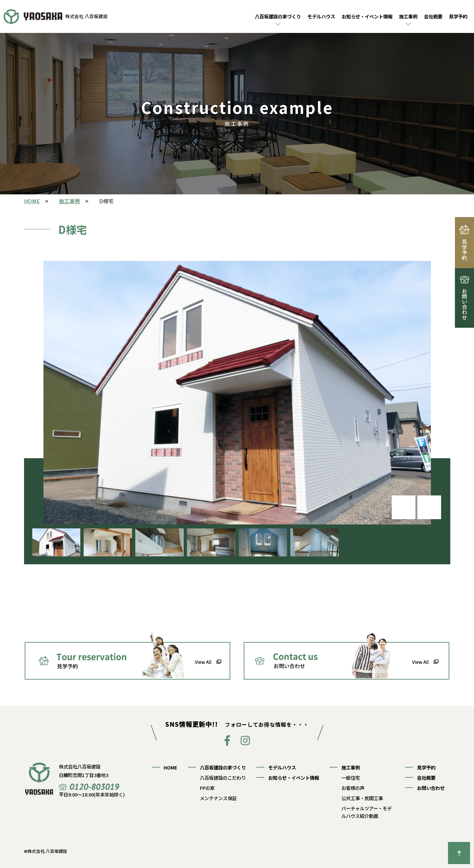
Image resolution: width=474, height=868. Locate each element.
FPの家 (207, 788)
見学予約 (458, 16)
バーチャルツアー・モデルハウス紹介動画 (367, 812)
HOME (171, 767)
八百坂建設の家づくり (278, 16)
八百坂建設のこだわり (223, 778)
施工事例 (408, 16)
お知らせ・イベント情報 (367, 16)
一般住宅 (351, 778)
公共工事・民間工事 (362, 798)
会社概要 (433, 16)
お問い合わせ (431, 788)
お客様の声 (353, 788)
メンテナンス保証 (218, 798)
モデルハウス (321, 16)
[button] (429, 507)
